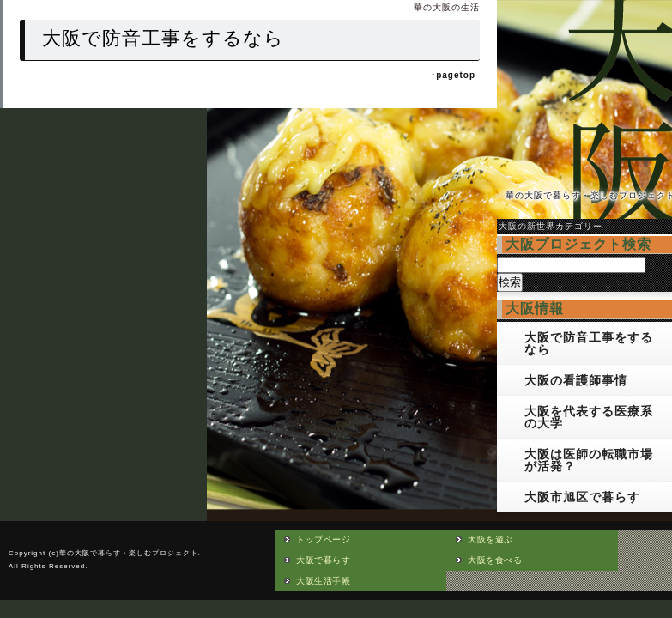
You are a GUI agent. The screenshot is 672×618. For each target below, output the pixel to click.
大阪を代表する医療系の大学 (589, 417)
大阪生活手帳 (324, 581)
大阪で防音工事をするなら (589, 343)
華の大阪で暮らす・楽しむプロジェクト (129, 553)
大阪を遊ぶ (490, 539)
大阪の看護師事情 (576, 380)
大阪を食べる (495, 560)
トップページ (324, 539)
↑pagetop (453, 75)
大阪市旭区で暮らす (582, 497)
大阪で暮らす (324, 560)
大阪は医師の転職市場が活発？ (589, 460)
